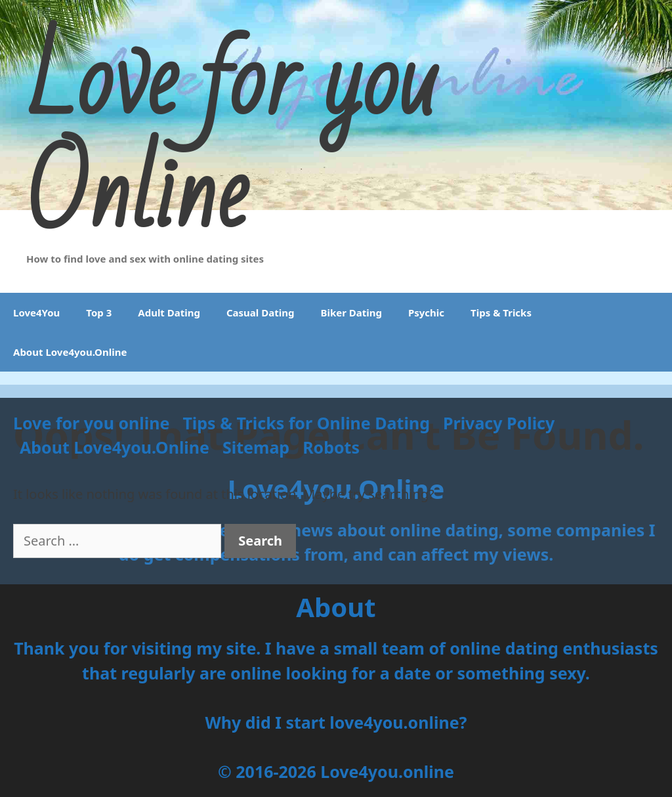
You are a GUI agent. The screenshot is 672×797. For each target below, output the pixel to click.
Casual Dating (260, 312)
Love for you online (91, 423)
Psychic (426, 312)
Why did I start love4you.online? (336, 722)
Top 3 (99, 312)
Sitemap (256, 447)
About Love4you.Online (70, 352)
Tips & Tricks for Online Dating (306, 423)
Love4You (36, 312)
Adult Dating (169, 312)
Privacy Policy (499, 423)
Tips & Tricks (501, 312)
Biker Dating (351, 312)
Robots (331, 447)
